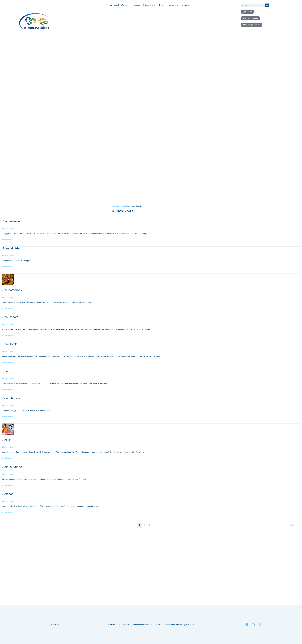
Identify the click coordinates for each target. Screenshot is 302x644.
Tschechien (174, 5)
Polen (163, 5)
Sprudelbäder (11, 248)
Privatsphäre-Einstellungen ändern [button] (179, 625)
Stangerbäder (12, 221)
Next (292, 525)
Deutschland (151, 5)
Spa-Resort (10, 317)
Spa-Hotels (10, 344)
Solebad (8, 494)
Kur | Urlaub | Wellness (120, 5)
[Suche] (267, 5)
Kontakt (112, 625)
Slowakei (187, 5)
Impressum (124, 625)
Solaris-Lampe (12, 467)
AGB (158, 625)
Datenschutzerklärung (142, 625)
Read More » (8, 239)
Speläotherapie (13, 290)
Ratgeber (138, 5)
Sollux (6, 440)
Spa (5, 371)
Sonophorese (11, 398)
